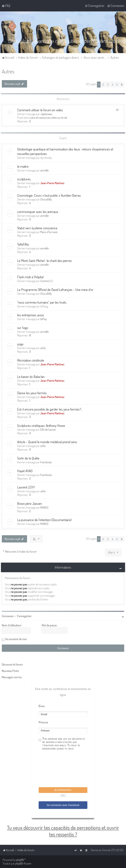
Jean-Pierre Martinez (52, 183)
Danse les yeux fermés (32, 393)
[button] (122, 84)
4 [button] (112, 84)
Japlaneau (46, 114)
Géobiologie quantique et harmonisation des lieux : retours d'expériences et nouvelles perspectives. (65, 151)
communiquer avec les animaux (38, 212)
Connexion (8, 616)
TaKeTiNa (23, 244)
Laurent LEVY (26, 487)
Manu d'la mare (49, 232)
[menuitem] (6, 6)
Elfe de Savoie (48, 430)
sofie (43, 348)
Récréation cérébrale (31, 360)
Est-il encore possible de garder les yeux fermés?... (50, 409)
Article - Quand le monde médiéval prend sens (47, 442)
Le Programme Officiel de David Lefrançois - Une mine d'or (55, 290)
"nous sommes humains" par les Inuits (42, 302)
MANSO (44, 507)
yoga (20, 344)
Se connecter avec (63, 805)
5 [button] (117, 84)
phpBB (20, 860)
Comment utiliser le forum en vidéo (40, 110)
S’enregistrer (24, 616)
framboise (46, 462)
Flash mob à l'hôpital (30, 277)
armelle (44, 170)
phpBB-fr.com (23, 863)
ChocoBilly (46, 199)
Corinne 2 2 (46, 281)
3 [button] (108, 84)
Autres (8, 71)
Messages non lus (12, 677)
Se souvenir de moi (16, 639)
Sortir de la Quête (28, 458)
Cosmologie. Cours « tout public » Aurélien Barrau (49, 195)
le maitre (23, 166)
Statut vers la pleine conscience (37, 228)
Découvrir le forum (12, 664)
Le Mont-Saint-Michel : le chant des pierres (44, 261)
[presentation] (66, 769)
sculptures (24, 179)
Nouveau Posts (10, 671)
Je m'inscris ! (63, 790)
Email (42, 706)
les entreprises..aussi (31, 315)
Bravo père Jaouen (30, 503)
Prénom (43, 722)
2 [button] (103, 84)
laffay (44, 319)
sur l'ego (23, 328)
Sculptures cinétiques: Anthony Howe (41, 425)
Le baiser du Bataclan (31, 377)
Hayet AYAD (25, 471)
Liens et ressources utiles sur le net (48, 117)
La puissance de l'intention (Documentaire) (44, 520)
